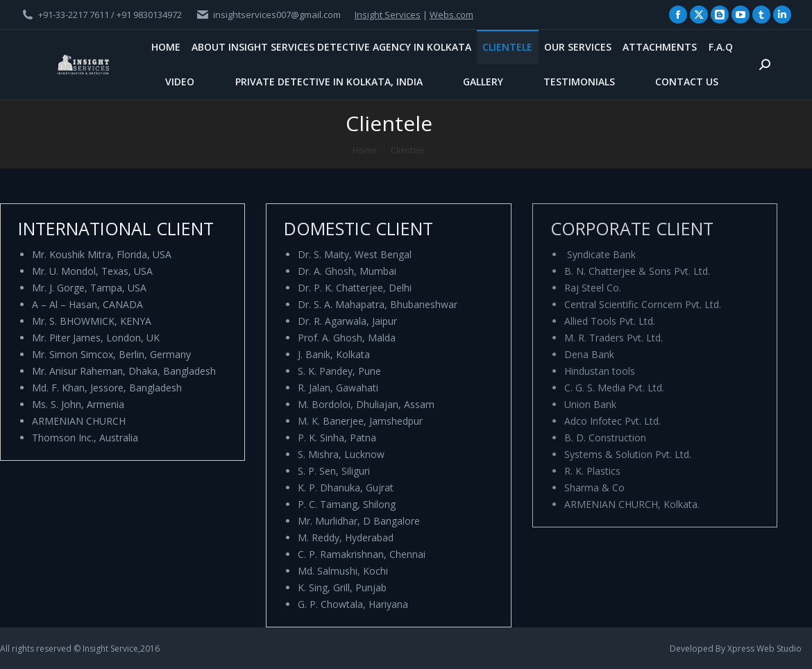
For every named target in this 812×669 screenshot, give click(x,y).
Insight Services (388, 15)
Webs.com (451, 15)
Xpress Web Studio (764, 649)
